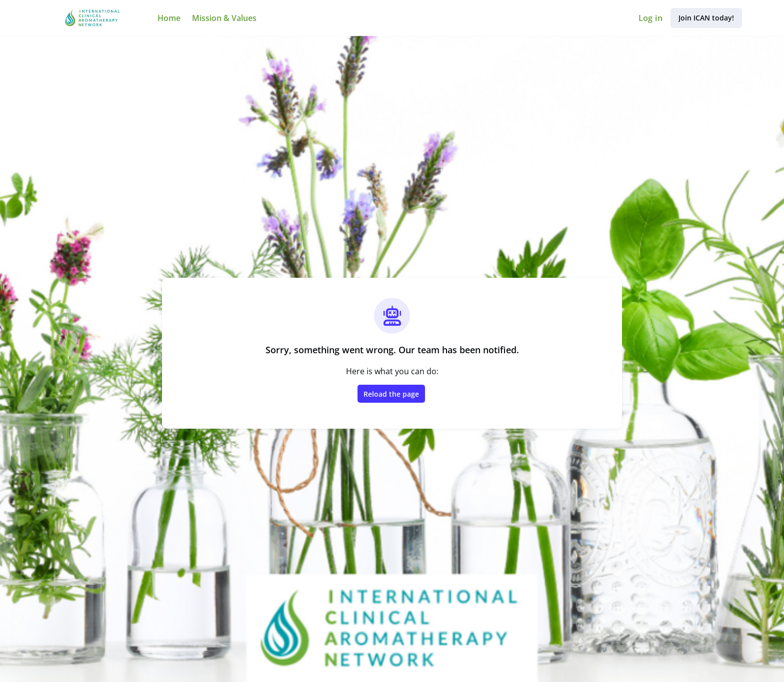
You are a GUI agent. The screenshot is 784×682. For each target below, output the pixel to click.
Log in (650, 18)
